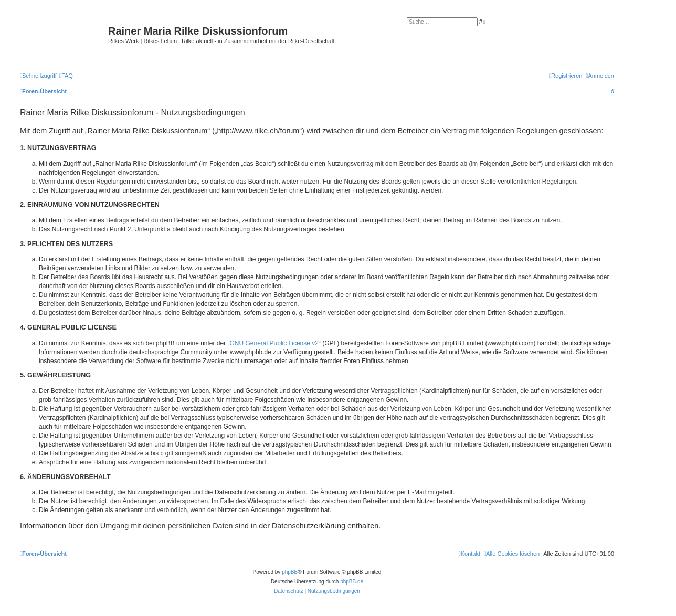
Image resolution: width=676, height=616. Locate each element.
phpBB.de (352, 582)
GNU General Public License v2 (274, 343)
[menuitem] (66, 76)
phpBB (290, 572)
